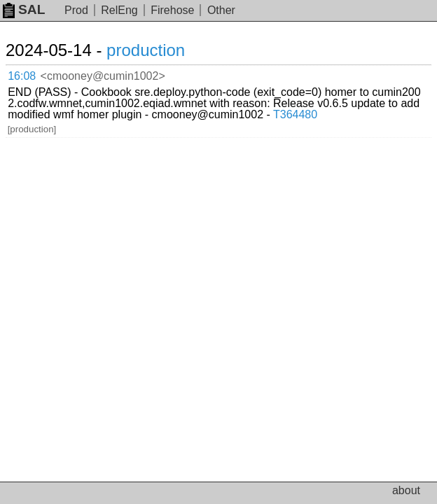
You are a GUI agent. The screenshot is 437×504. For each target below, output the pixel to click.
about (406, 490)
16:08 (22, 76)
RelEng (119, 10)
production (146, 50)
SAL (24, 9)
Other (221, 10)
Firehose (172, 10)
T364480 (295, 114)
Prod (76, 10)
